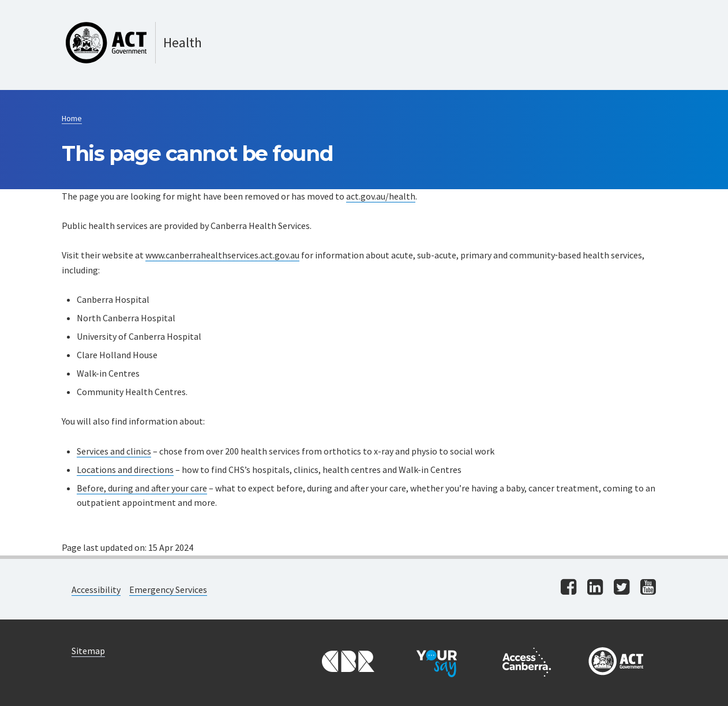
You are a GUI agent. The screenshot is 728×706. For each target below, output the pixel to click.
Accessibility (96, 589)
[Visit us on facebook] (568, 588)
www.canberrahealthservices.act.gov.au (222, 255)
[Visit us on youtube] (648, 588)
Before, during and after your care (142, 488)
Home (72, 118)
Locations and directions (125, 470)
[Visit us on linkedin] (595, 588)
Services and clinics (114, 451)
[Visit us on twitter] (622, 588)
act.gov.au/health (381, 196)
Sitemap (88, 651)
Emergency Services (168, 589)
